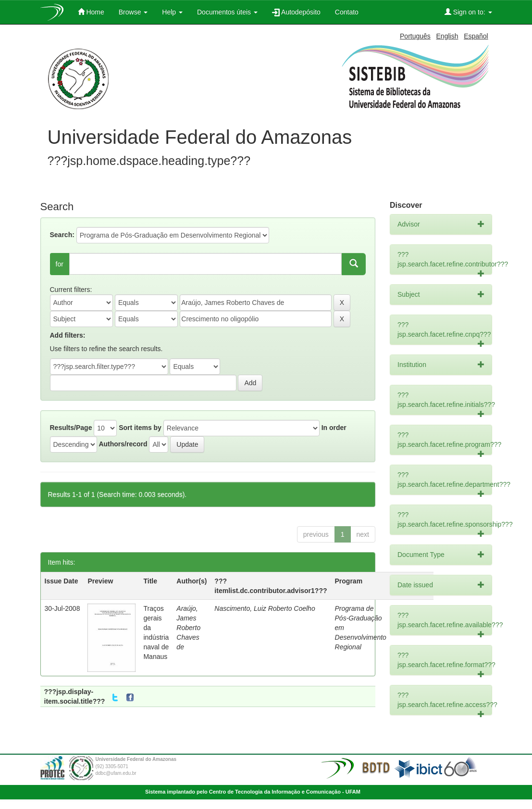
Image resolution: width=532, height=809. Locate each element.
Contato (347, 12)
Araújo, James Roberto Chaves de (188, 628)
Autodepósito (296, 12)
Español (476, 36)
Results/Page (71, 428)
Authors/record (123, 444)
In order (334, 428)
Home (91, 12)
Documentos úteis (227, 12)
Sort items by (140, 428)
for (60, 264)
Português (415, 36)
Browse (133, 12)
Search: (62, 235)
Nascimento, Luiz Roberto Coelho (265, 608)
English (447, 36)
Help (172, 12)
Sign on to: (468, 12)
